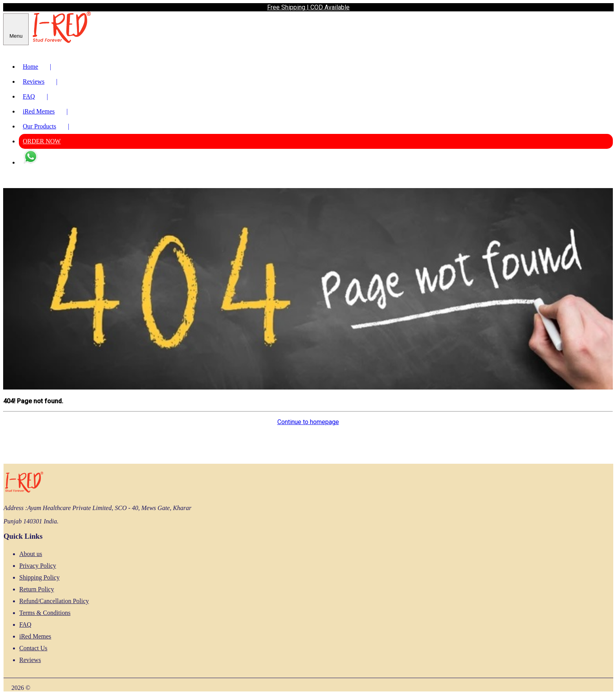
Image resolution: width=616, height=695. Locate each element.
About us (31, 554)
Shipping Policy (39, 577)
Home (39, 67)
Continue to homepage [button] (308, 422)
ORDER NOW (42, 141)
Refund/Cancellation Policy (54, 601)
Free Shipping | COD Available (308, 7)
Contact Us (33, 648)
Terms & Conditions (45, 613)
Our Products (46, 126)
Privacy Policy (38, 566)
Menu (16, 36)
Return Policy (37, 589)
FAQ (37, 96)
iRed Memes (45, 111)
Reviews (40, 81)
